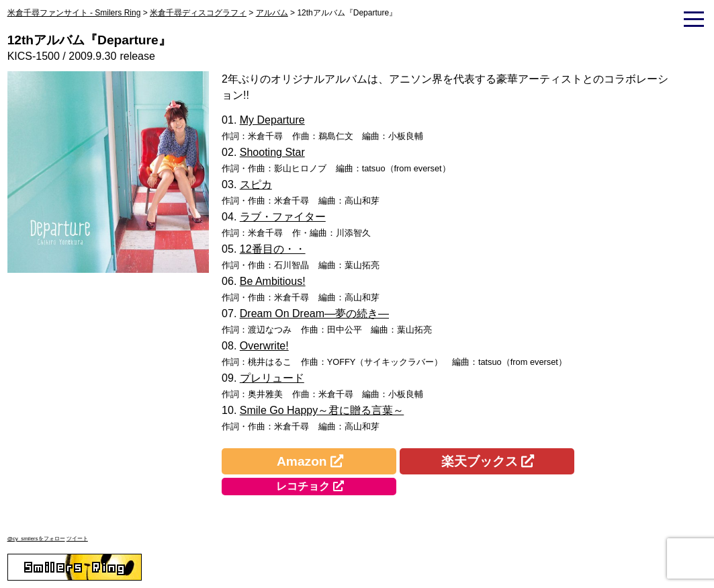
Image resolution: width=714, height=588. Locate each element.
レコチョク (303, 486)
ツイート (77, 539)
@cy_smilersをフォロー (36, 539)
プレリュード (272, 378)
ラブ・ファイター (283, 217)
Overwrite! (264, 346)
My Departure (272, 120)
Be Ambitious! (273, 281)
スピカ (256, 184)
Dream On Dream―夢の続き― (314, 313)
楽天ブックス (480, 461)
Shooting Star (272, 152)
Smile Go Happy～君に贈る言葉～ (322, 410)
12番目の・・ (273, 249)
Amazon (302, 461)
